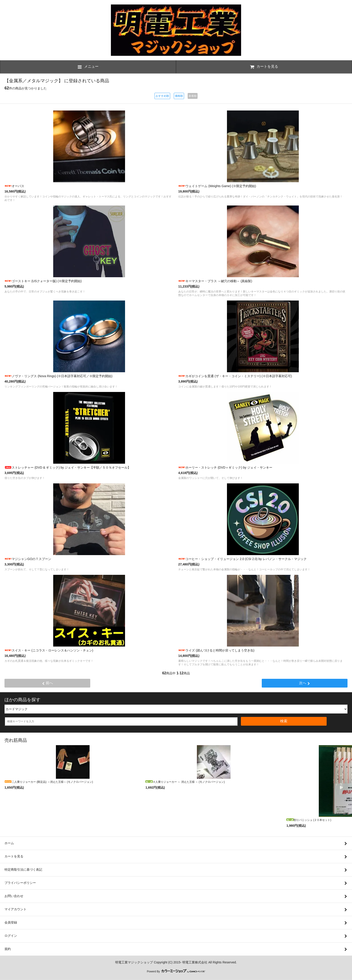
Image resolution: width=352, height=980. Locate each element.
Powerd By (176, 971)
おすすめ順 (162, 96)
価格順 (179, 96)
